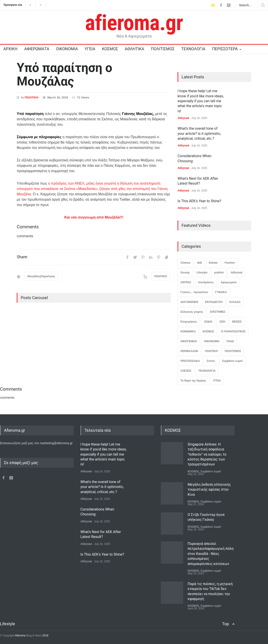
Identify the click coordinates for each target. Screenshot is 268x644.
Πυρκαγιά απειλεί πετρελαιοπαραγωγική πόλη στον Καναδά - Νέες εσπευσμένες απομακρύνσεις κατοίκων (211, 554)
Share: (22, 257)
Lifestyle (202, 273)
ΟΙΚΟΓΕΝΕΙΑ (189, 341)
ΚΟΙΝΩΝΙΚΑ (188, 331)
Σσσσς (211, 361)
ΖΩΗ (222, 322)
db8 (199, 263)
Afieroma (20, 636)
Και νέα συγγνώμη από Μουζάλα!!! (94, 217)
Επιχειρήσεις (189, 322)
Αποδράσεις (206, 282)
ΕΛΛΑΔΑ (235, 302)
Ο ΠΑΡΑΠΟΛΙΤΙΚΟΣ (233, 331)
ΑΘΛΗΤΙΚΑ (134, 49)
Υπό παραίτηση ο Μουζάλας (64, 74)
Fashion (230, 263)
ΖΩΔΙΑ (208, 322)
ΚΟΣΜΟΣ (110, 49)
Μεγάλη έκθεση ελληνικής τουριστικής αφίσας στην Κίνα (209, 490)
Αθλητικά (183, 118)
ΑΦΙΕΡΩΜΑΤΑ (37, 49)
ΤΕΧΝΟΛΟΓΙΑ (193, 49)
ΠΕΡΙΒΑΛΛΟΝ (189, 351)
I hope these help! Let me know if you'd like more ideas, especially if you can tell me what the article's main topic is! (201, 101)
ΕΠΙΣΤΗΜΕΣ (218, 312)
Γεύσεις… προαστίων (194, 292)
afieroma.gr (134, 23)
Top (226, 624)
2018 (45, 636)
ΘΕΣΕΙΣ (237, 322)
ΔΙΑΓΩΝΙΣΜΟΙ (189, 302)
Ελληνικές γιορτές (192, 312)
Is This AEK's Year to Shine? (199, 201)
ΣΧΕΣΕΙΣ (186, 371)
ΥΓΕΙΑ (90, 49)
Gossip (185, 273)
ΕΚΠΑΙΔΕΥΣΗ (214, 302)
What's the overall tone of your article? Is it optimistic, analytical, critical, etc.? (199, 133)
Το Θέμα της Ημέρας (193, 381)
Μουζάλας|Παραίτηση (41, 276)
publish (219, 273)
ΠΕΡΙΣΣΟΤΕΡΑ (225, 49)
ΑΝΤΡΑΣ (186, 282)
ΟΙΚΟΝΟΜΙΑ (67, 49)
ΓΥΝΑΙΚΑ (221, 292)
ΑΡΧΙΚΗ (10, 49)
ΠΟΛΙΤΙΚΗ (31, 97)
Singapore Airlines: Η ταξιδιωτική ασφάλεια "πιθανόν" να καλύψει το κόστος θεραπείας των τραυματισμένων (207, 454)
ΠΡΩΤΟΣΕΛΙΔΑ (190, 361)
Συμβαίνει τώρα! (233, 361)
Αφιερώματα (229, 282)
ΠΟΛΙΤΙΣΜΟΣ (163, 49)
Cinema (185, 263)
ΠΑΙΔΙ (230, 341)
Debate (213, 263)
